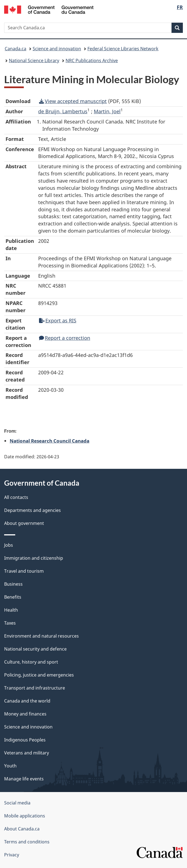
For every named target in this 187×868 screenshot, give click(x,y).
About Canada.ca (22, 829)
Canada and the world (27, 701)
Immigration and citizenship (34, 558)
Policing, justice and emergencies (39, 675)
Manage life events (24, 779)
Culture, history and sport (31, 662)
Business (13, 584)
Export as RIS (58, 320)
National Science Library (34, 61)
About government (24, 523)
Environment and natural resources (41, 636)
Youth (10, 766)
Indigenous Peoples (25, 740)
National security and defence (35, 649)
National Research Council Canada (50, 441)
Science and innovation (57, 49)
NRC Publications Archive (92, 61)
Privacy (12, 855)
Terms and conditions (27, 842)
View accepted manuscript (73, 101)
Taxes (10, 623)
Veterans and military (27, 753)
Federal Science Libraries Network (123, 49)
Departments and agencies (33, 510)
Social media (17, 803)
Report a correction (65, 338)
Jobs (9, 545)
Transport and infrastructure (35, 688)
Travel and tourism (24, 571)
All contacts (16, 497)
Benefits (13, 597)
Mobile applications (25, 816)
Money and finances (25, 714)
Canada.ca (15, 49)
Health (11, 610)
